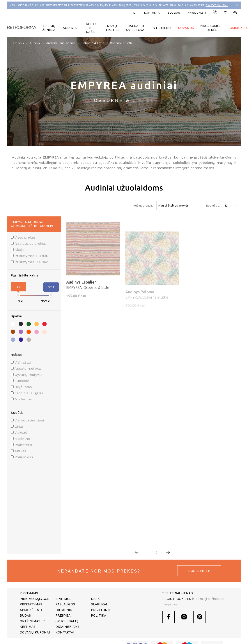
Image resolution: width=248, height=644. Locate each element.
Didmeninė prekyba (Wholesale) (67, 616)
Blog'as (174, 13)
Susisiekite (238, 28)
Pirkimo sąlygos (35, 599)
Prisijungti (197, 13)
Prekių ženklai (49, 28)
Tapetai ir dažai (91, 28)
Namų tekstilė (112, 28)
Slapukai (99, 604)
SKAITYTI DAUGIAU (217, 5)
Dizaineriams (67, 627)
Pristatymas (31, 604)
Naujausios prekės (211, 28)
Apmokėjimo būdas (31, 613)
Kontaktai (152, 13)
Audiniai (70, 28)
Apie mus (63, 599)
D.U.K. (96, 599)
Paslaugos (65, 604)
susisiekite (199, 571)
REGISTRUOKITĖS (177, 599)
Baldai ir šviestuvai (136, 28)
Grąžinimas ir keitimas (32, 624)
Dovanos (186, 28)
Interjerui (162, 28)
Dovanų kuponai (35, 632)
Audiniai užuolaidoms (61, 43)
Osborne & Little (93, 43)
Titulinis (18, 43)
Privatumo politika (101, 613)
